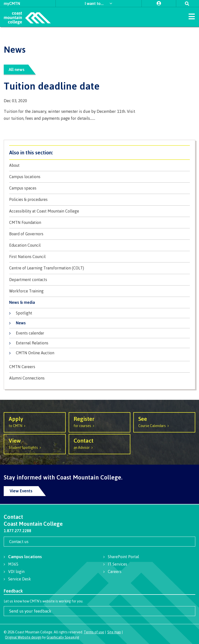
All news (17, 69)
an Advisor (100, 443)
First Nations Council (27, 257)
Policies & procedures (28, 200)
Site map (114, 632)
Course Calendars (164, 421)
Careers (115, 572)
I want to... (95, 3)
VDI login (16, 572)
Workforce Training (26, 291)
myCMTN (12, 3)
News (21, 323)
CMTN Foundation (25, 223)
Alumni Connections (27, 378)
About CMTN (99, 153)
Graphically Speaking (63, 637)
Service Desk (20, 579)
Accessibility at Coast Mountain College (44, 211)
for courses (100, 421)
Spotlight (24, 313)
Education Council (25, 245)
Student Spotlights (35, 443)
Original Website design (23, 637)
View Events (21, 491)
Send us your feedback (30, 611)
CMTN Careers (22, 367)
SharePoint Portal (123, 557)
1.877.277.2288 (17, 531)
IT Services (117, 564)
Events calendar (30, 333)
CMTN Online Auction (35, 353)
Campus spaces (23, 188)
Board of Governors (26, 234)
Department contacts (28, 280)
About (14, 165)
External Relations (32, 343)
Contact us (19, 541)
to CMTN (35, 421)
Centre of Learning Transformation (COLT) (47, 268)
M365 (13, 564)
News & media (22, 302)
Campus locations (25, 177)
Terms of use (94, 632)
